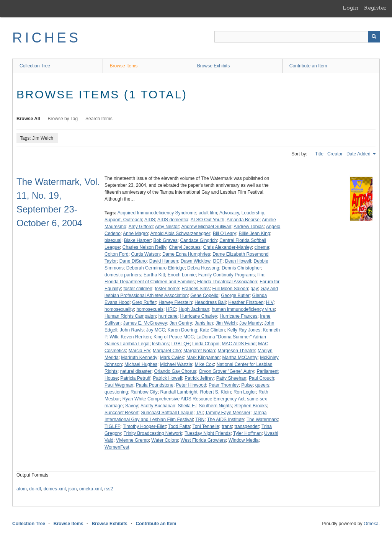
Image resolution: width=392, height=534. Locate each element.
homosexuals (150, 309)
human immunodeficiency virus (243, 309)
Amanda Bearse (243, 220)
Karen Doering (182, 330)
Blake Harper (137, 240)
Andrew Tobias (249, 227)
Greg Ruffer (144, 302)
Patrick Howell (168, 378)
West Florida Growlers (203, 440)
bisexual (113, 240)
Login (351, 8)
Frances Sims (195, 289)
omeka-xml (91, 489)
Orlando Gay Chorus (175, 371)
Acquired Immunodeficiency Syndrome (157, 213)
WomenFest (117, 447)
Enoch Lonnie (182, 275)
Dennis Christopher (241, 268)
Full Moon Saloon (230, 289)
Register (375, 8)
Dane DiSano (133, 261)
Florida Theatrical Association (227, 282)
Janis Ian (204, 323)
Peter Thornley (224, 385)
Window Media (244, 440)
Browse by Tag (63, 119)
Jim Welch (226, 323)
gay (254, 289)
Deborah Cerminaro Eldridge (156, 268)
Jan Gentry (181, 323)
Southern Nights (215, 406)
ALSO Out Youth (207, 220)
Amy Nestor (167, 227)
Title (319, 154)
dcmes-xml (55, 489)
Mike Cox (204, 364)
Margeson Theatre (236, 351)
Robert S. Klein (216, 392)
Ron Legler (245, 392)
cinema (262, 247)
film (261, 275)
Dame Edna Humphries (186, 254)
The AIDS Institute (226, 420)
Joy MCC (156, 330)
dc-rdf (35, 489)
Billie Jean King (255, 234)
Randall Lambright (179, 392)
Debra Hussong (203, 268)
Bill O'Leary (225, 234)
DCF (218, 261)
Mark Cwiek (172, 358)
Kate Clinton (212, 330)
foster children (138, 289)
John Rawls (132, 330)
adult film (208, 213)
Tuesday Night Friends (207, 433)
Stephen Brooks (251, 406)
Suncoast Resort (122, 413)
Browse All (28, 119)
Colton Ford (117, 254)
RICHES (47, 38)
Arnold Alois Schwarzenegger (180, 234)
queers (262, 385)
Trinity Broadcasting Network (153, 433)
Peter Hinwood (191, 385)
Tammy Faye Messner (228, 413)
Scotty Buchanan (158, 406)
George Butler (235, 296)
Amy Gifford (141, 227)
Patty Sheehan (231, 378)
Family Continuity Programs (226, 275)
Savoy (131, 406)
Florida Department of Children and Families (149, 282)
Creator (335, 154)
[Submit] (374, 37)
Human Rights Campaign (130, 316)
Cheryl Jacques (185, 247)
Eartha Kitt (154, 275)
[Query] (297, 37)
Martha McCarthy (240, 358)
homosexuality (119, 309)
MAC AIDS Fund (239, 344)
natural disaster (136, 371)
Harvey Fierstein (175, 302)
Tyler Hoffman (247, 433)
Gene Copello (204, 296)
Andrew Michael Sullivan (207, 227)
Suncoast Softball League (167, 413)
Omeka (371, 524)
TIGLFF (112, 426)
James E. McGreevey (145, 323)
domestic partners (123, 275)
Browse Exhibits (213, 66)
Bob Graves (165, 240)
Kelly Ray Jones (244, 330)
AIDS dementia (173, 220)
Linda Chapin (206, 344)
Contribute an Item (308, 66)
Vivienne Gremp (132, 440)
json (72, 489)
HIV (270, 302)
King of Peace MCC (174, 337)
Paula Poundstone (155, 385)
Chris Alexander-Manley (228, 247)
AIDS (150, 220)
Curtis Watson (145, 254)
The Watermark (262, 420)
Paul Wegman (119, 385)
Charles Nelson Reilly (145, 247)
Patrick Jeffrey (199, 378)
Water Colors (165, 440)
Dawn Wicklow (196, 261)
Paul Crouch (261, 378)
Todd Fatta (179, 426)
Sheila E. (187, 406)
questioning (116, 392)
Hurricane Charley (198, 316)
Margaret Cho (167, 351)
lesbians (160, 344)
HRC (171, 309)
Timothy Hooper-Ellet (144, 426)
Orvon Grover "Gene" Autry (226, 371)
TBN (200, 420)
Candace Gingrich (198, 240)
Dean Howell (238, 261)
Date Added (359, 154)
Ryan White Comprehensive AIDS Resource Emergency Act (184, 399)
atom (22, 489)
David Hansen (164, 261)
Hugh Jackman (194, 309)
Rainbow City (144, 392)
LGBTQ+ (181, 344)
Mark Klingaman (203, 358)
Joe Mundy (251, 323)
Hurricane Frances (239, 316)
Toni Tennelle (206, 426)
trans (227, 426)
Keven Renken (136, 337)
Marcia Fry (140, 351)
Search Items (99, 119)
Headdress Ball (210, 302)
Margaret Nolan (199, 351)
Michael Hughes (141, 364)
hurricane (168, 316)
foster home (167, 289)
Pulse (247, 385)
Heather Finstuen (246, 302)
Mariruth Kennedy (139, 358)
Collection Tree (35, 66)
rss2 (109, 489)
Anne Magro (135, 234)
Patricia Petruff (135, 378)
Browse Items (124, 66)
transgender (247, 426)
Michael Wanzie (176, 364)
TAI (199, 413)
